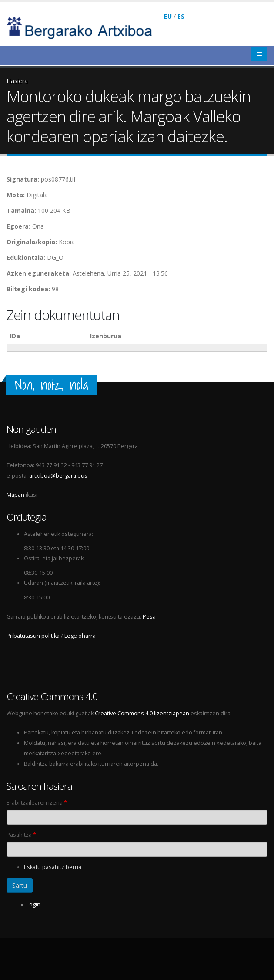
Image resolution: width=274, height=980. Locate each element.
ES (181, 16)
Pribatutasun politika (33, 636)
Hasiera (17, 81)
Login (33, 904)
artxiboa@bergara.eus (58, 476)
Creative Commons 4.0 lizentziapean (142, 713)
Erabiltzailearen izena (37, 803)
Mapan (15, 495)
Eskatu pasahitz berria (53, 867)
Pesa (149, 617)
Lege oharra (80, 636)
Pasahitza (21, 835)
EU (168, 16)
